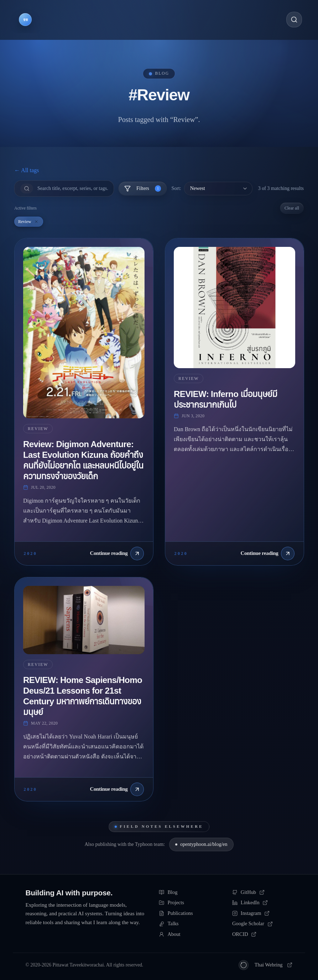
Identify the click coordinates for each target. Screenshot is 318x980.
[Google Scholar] (262, 924)
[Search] (73, 189)
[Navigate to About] (204, 20)
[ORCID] (262, 934)
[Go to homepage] (25, 20)
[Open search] (294, 20)
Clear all (292, 208)
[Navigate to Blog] (56, 20)
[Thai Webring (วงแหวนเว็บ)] (266, 965)
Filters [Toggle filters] (143, 189)
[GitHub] (262, 892)
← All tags (27, 170)
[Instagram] (262, 913)
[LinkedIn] (262, 903)
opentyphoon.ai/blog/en (201, 844)
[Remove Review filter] (36, 222)
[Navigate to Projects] (90, 20)
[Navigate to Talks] (171, 20)
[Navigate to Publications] (132, 20)
